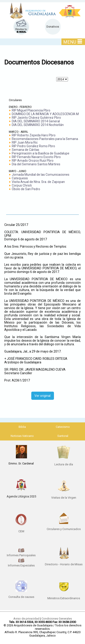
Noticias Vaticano (22, 436)
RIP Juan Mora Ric (25, 142)
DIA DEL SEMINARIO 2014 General (36, 121)
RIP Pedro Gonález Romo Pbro (33, 146)
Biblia (22, 427)
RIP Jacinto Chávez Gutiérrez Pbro (36, 118)
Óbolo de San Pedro (26, 189)
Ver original (42, 396)
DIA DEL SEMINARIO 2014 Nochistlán (38, 125)
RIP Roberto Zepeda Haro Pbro (34, 135)
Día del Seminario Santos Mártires (36, 164)
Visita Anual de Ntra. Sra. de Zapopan (38, 182)
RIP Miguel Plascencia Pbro (31, 110)
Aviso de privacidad (26, 619)
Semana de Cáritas (25, 150)
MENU (73, 42)
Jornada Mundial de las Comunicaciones (41, 175)
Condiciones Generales (57, 619)
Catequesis (20, 178)
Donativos (53, 27)
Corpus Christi (22, 185)
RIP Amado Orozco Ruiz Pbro (33, 161)
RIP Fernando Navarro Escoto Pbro (36, 157)
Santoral (63, 436)
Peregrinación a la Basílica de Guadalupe (41, 153)
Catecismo (63, 427)
